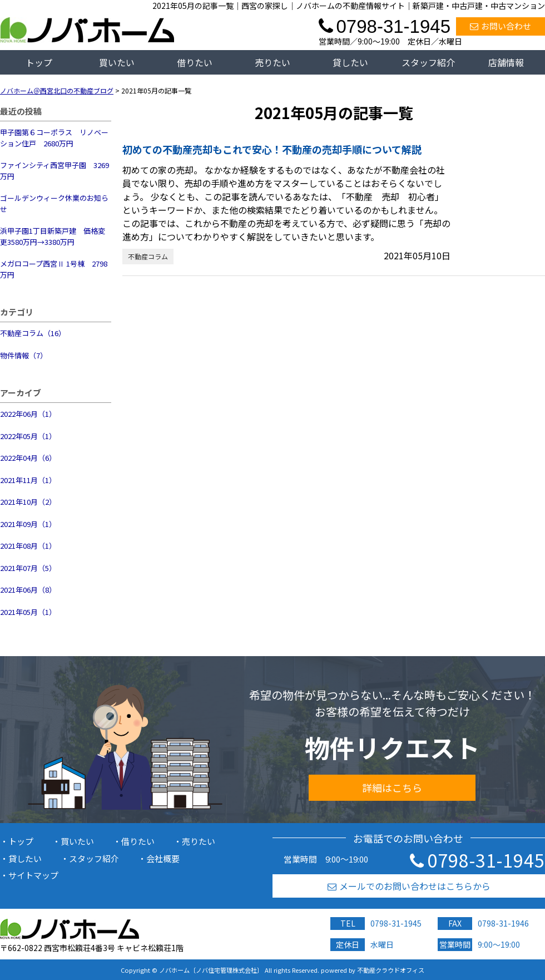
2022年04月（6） (28, 458)
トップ (39, 62)
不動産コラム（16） (33, 333)
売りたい (272, 62)
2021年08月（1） (28, 546)
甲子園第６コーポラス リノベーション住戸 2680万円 (54, 138)
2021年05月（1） (28, 612)
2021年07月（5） (28, 568)
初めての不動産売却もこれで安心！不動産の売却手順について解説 (272, 149)
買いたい (117, 62)
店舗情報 (506, 62)
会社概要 (163, 858)
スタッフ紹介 (428, 62)
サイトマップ (33, 875)
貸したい (350, 62)
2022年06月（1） (28, 414)
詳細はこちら (392, 787)
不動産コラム (148, 256)
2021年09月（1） (28, 524)
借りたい (195, 62)
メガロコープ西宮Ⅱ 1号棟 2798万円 (54, 269)
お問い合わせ (501, 26)
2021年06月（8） (28, 590)
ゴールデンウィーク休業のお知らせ (54, 203)
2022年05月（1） (28, 436)
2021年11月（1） (28, 480)
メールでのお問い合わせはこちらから (409, 886)
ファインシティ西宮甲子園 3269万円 (54, 171)
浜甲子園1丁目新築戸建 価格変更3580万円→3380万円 (53, 236)
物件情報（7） (24, 355)
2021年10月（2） (28, 502)
